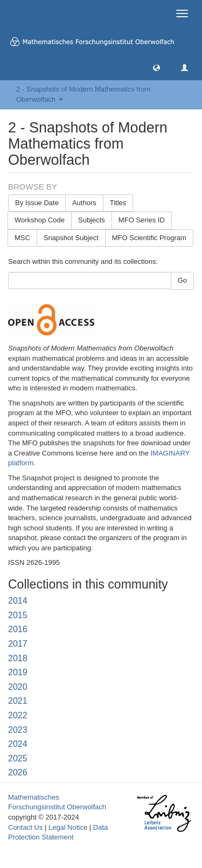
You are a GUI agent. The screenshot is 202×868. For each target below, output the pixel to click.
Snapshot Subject (71, 238)
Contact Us (25, 827)
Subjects (92, 220)
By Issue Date (37, 203)
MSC (22, 238)
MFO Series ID (142, 220)
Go (182, 280)
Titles (118, 203)
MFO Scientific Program (149, 238)
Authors (84, 203)
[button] (156, 67)
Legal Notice (68, 827)
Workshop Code (40, 220)
